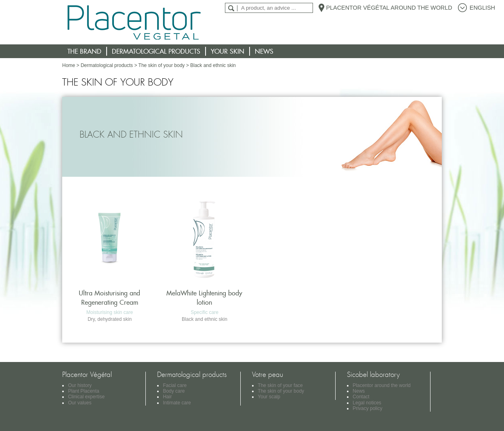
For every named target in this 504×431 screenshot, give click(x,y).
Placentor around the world (381, 385)
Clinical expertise (86, 397)
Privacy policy (367, 408)
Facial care (175, 385)
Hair (167, 397)
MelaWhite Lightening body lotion (204, 298)
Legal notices (367, 403)
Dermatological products (156, 51)
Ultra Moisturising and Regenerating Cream (109, 298)
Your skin (228, 51)
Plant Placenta (83, 391)
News (264, 51)
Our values (80, 403)
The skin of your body (162, 65)
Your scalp (269, 397)
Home (69, 65)
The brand (84, 51)
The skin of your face (280, 385)
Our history (80, 385)
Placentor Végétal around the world (389, 8)
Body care (174, 391)
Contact (361, 397)
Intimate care (177, 403)
